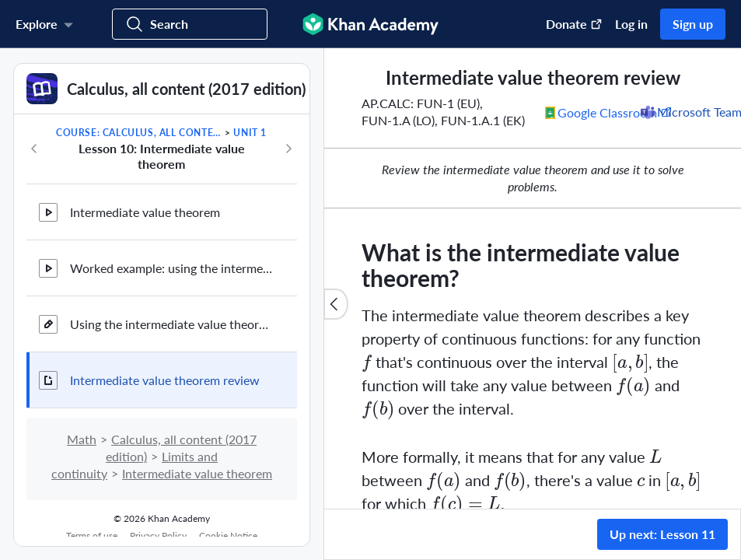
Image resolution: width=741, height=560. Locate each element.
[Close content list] (336, 304)
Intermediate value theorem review (165, 380)
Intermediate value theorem (145, 212)
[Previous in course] (34, 149)
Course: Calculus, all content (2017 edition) (139, 133)
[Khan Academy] (370, 24)
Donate (574, 24)
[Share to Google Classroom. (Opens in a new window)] (609, 112)
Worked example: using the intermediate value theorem (171, 268)
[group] (533, 278)
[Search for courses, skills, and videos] (190, 24)
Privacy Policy (158, 535)
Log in (631, 24)
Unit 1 (250, 133)
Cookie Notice (228, 535)
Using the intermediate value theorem (171, 324)
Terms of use (92, 535)
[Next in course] (288, 149)
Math (82, 439)
